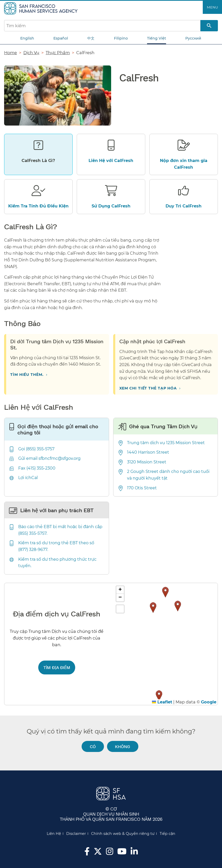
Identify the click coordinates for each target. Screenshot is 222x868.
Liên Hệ (54, 834)
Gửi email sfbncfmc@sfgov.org (49, 458)
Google (209, 702)
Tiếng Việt (157, 38)
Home (11, 53)
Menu (212, 7)
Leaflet (162, 702)
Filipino (121, 38)
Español (61, 38)
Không (123, 746)
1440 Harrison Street (148, 452)
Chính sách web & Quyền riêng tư (123, 834)
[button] (178, 606)
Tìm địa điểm (57, 667)
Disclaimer (76, 834)
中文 (91, 38)
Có (93, 746)
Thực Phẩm (58, 53)
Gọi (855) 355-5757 (36, 449)
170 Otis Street (142, 488)
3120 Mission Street (147, 462)
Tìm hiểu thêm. (27, 375)
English (27, 38)
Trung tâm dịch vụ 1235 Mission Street (166, 443)
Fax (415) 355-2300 (37, 468)
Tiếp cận (167, 834)
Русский (193, 38)
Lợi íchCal (28, 478)
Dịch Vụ (31, 53)
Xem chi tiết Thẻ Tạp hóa (148, 388)
